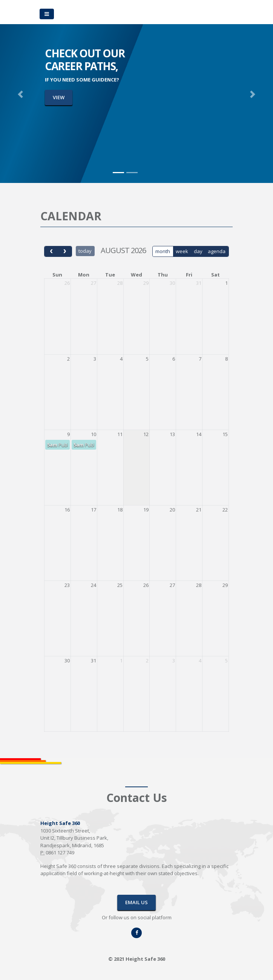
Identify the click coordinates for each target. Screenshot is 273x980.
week (182, 251)
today (85, 251)
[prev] (51, 251)
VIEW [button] (59, 97)
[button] (21, 94)
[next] (64, 251)
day (198, 251)
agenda (217, 251)
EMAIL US (136, 902)
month (163, 251)
